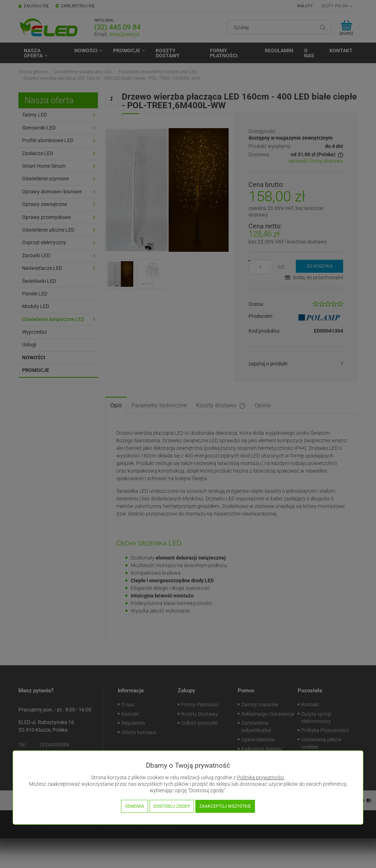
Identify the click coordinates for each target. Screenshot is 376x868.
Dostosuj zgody (172, 806)
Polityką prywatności (260, 778)
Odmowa (135, 806)
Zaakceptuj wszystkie (225, 806)
